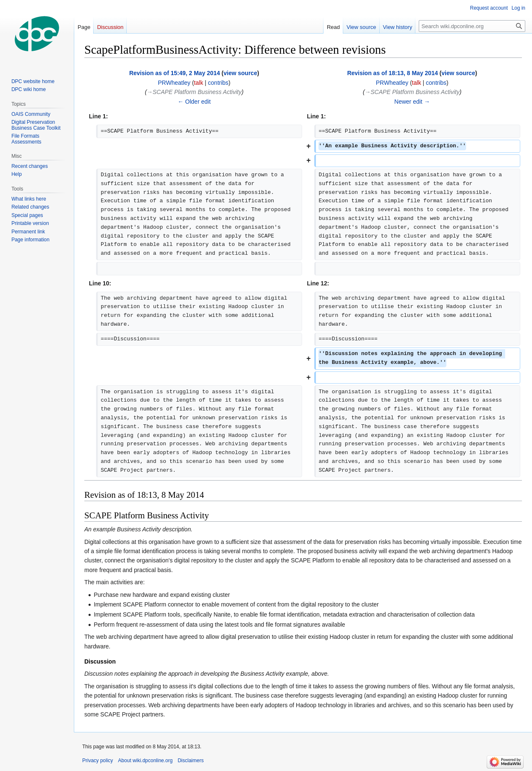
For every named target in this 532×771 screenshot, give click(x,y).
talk (198, 83)
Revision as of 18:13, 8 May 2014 (392, 73)
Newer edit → (412, 102)
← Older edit (194, 102)
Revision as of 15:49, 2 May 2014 (175, 73)
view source (240, 73)
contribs (218, 83)
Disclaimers (190, 761)
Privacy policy (98, 761)
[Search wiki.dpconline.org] (472, 26)
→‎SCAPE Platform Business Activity (194, 92)
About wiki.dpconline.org (145, 761)
